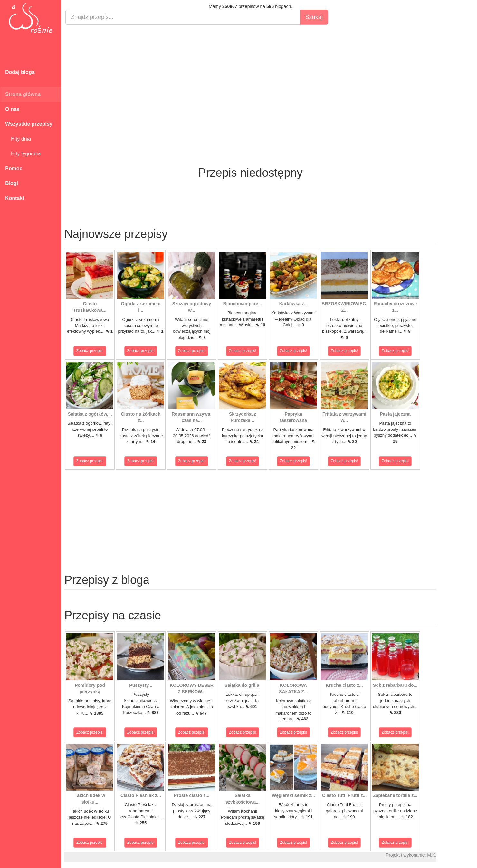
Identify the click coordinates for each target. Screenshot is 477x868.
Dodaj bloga (20, 72)
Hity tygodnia (23, 154)
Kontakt (15, 198)
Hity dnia (18, 139)
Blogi (12, 183)
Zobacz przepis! (90, 351)
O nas (12, 109)
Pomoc (14, 168)
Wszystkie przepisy (29, 124)
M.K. (432, 855)
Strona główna (23, 94)
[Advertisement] (250, 76)
